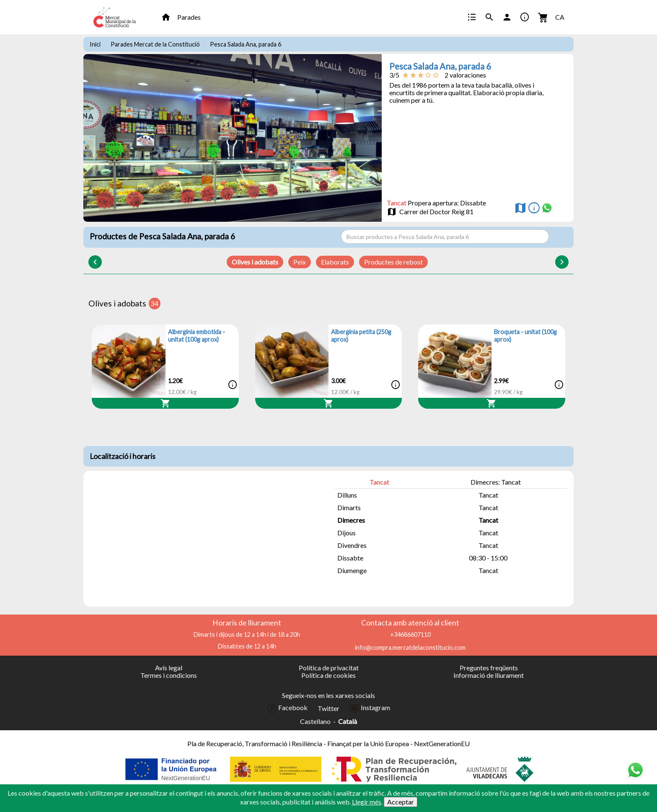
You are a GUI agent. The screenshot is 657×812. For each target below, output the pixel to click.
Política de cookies (328, 675)
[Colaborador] (172, 769)
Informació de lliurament (489, 675)
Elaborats (335, 262)
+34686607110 (410, 634)
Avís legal (169, 668)
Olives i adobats (255, 262)
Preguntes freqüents (489, 668)
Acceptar (401, 802)
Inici (95, 44)
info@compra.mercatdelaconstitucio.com (410, 647)
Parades (189, 17)
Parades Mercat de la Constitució (155, 44)
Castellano (315, 721)
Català (348, 721)
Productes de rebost (393, 262)
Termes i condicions (169, 675)
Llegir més (367, 802)
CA (560, 17)
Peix (300, 262)
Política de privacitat (329, 668)
